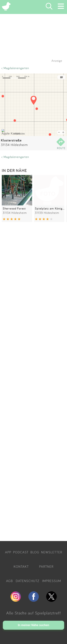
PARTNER (46, 566)
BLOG (35, 552)
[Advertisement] (33, 382)
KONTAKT (21, 566)
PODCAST (21, 552)
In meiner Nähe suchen (33, 625)
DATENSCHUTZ (28, 581)
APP (8, 552)
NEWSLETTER (52, 552)
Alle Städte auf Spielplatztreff (34, 613)
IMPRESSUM (52, 581)
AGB (9, 581)
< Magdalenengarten (15, 68)
